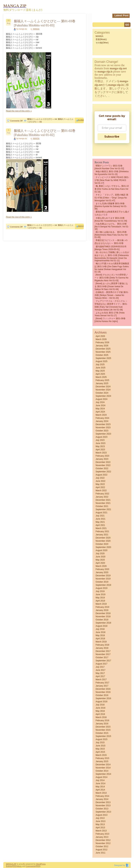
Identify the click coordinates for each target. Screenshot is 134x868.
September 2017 (103, 661)
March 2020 (101, 566)
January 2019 (102, 610)
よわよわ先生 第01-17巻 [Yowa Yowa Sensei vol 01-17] (110, 314)
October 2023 (102, 431)
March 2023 (101, 453)
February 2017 (102, 683)
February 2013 (102, 834)
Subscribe (112, 137)
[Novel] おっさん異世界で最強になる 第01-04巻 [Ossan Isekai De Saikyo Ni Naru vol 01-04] (111, 286)
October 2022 (102, 468)
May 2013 (100, 824)
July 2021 (100, 516)
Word (38, 864)
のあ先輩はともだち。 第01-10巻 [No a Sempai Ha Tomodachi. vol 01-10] (112, 226)
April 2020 (100, 563)
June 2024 (100, 405)
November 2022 (103, 465)
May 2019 (100, 598)
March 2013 (101, 831)
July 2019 (100, 591)
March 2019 (101, 604)
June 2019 (100, 594)
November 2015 (103, 730)
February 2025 (102, 380)
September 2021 (103, 509)
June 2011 (100, 853)
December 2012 (103, 840)
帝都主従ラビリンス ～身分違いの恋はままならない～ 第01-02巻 (111, 242)
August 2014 (101, 777)
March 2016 (101, 717)
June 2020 (100, 557)
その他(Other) (102, 43)
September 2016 (103, 698)
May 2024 (100, 409)
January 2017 (102, 686)
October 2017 (102, 657)
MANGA (36, 29)
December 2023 (103, 424)
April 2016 (100, 714)
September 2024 (103, 396)
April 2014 (100, 790)
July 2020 (100, 554)
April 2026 (100, 336)
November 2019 (103, 579)
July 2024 (100, 402)
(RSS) (14, 866)
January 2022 (102, 497)
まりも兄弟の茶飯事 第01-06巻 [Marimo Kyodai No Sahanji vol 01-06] (111, 206)
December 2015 (103, 727)
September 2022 (103, 472)
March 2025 (101, 377)
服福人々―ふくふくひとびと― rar (42, 119)
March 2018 (101, 642)
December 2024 (103, 387)
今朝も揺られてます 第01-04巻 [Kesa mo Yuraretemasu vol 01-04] (111, 219)
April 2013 (100, 828)
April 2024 (100, 412)
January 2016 (102, 724)
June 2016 (100, 708)
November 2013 (103, 806)
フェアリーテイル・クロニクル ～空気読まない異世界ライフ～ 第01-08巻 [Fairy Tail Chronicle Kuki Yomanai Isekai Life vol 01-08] (111, 305)
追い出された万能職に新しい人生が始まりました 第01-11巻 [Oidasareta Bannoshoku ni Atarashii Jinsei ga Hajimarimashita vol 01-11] (112, 256)
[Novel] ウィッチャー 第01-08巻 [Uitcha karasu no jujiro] (110, 320)
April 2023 (100, 450)
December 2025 (103, 349)
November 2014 (103, 768)
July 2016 (100, 705)
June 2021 (100, 519)
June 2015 (100, 746)
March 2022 (101, 491)
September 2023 (103, 434)
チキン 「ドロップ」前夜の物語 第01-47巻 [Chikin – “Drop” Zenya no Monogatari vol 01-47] (111, 198)
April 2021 (100, 525)
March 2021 (101, 528)
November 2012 (103, 843)
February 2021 (102, 531)
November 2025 (103, 352)
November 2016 (103, 692)
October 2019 (102, 582)
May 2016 (100, 711)
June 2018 (100, 632)
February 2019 (102, 607)
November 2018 (103, 617)
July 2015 (100, 743)
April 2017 (100, 676)
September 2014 (103, 774)
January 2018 (102, 648)
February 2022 (102, 494)
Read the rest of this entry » (19, 111)
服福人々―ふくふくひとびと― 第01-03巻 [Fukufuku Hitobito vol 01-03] (45, 23)
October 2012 (102, 846)
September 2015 (103, 736)
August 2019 (101, 588)
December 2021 (103, 500)
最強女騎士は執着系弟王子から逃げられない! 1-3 (112, 213)
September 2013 (103, 812)
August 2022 (101, 475)
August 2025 (101, 361)
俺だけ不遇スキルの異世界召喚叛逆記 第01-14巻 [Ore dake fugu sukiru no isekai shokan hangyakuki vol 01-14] (112, 268)
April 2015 (100, 752)
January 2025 (102, 383)
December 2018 (103, 613)
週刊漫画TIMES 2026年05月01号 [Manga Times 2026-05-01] (111, 248)
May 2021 (100, 522)
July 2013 (100, 818)
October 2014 (102, 771)
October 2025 (102, 355)
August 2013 (101, 815)
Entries (9, 866)
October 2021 (102, 506)
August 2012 (101, 850)
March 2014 (101, 793)
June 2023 (100, 443)
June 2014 (100, 783)
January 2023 (102, 459)
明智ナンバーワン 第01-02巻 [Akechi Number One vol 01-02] (109, 167)
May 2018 (100, 635)
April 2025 (100, 374)
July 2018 (100, 629)
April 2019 (100, 601)
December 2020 (103, 538)
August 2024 (101, 399)
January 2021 (102, 535)
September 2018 (103, 623)
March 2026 (101, 339)
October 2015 (102, 733)
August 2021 (101, 513)
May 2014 (100, 787)
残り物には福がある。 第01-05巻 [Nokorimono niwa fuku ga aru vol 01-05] (111, 235)
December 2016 (103, 689)
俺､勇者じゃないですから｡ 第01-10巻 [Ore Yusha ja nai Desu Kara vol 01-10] (112, 189)
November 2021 (103, 503)
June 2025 (100, 368)
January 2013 (102, 837)
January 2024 (102, 421)
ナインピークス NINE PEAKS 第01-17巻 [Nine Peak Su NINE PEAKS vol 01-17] (112, 180)
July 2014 (100, 780)
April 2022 (100, 487)
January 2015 (102, 761)
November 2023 (103, 428)
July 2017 (100, 667)
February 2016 (102, 720)
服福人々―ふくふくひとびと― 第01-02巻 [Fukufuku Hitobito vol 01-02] (45, 133)
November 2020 (103, 541)
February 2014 (102, 796)
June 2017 (100, 670)
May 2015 (100, 749)
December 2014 (103, 765)
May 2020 (100, 560)
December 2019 (103, 576)
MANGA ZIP (11, 864)
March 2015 (101, 755)
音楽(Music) (101, 39)
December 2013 (103, 802)
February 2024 (102, 418)
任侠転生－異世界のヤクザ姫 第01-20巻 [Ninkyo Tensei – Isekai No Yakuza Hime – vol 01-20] (112, 295)
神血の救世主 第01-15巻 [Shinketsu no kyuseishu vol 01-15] (112, 173)
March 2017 (101, 680)
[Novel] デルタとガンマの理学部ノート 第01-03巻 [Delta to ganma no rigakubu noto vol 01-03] (111, 278)
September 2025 (103, 358)
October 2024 (102, 393)
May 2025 (100, 371)
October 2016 (102, 695)
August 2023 (101, 437)
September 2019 (103, 585)
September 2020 (103, 547)
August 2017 (101, 664)
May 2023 (100, 446)
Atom (19, 866)
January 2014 (102, 799)
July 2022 (100, 478)
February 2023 (102, 456)
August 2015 (101, 739)
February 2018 (102, 645)
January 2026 (102, 346)
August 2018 (101, 626)
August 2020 (101, 550)
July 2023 (100, 440)
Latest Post (122, 15)
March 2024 (101, 415)
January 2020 (102, 572)
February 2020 (102, 569)
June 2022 (100, 481)
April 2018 (100, 639)
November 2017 (103, 654)
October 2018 (102, 620)
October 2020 (102, 544)
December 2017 (103, 651)
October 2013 (102, 809)
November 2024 (103, 390)
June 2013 (100, 821)
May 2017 (100, 673)
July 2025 (100, 365)
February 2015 (102, 758)
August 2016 (101, 702)
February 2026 (102, 342)
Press (43, 864)
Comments (31, 866)
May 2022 (100, 484)
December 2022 (103, 462)
